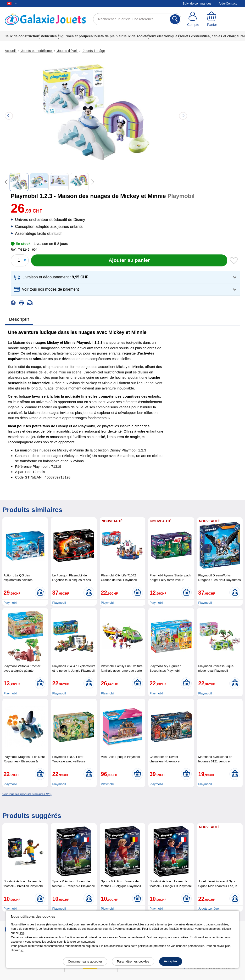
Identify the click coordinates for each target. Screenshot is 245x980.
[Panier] (212, 19)
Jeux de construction (22, 36)
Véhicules (49, 36)
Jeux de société (136, 36)
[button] (125, 277)
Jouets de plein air (108, 36)
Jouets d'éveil (190, 36)
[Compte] (193, 19)
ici (22, 950)
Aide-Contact (228, 3)
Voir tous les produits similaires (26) (27, 794)
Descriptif (19, 319)
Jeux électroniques (164, 36)
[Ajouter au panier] (129, 260)
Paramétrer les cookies (133, 961)
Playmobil (10, 603)
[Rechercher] (175, 19)
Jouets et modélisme (36, 51)
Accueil (11, 51)
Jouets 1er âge (93, 51)
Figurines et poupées (76, 36)
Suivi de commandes (197, 3)
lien (22, 933)
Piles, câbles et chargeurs (223, 36)
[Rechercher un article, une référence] (137, 19)
